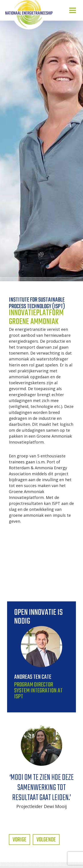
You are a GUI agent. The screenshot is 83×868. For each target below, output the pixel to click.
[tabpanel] (42, 766)
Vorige (19, 840)
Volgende (46, 840)
